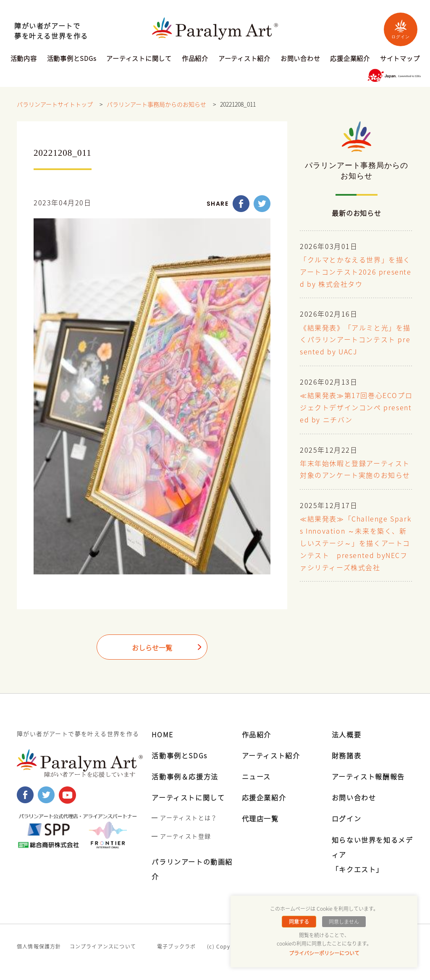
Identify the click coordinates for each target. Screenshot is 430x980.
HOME (162, 734)
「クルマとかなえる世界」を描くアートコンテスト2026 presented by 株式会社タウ (356, 273)
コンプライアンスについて (103, 946)
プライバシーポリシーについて (324, 953)
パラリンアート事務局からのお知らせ (156, 105)
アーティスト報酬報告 (368, 776)
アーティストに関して (139, 59)
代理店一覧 (260, 818)
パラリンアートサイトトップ (55, 105)
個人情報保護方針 (39, 946)
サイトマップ (400, 59)
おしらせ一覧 (152, 648)
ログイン (401, 29)
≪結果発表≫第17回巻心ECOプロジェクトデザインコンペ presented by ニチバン (356, 408)
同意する (299, 922)
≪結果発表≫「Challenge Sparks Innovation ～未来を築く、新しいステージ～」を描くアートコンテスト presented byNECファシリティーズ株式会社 (355, 544)
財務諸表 (346, 755)
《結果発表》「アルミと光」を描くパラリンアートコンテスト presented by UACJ (355, 341)
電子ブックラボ (176, 946)
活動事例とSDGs (72, 59)
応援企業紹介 (350, 59)
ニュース (256, 776)
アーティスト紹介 (244, 59)
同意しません (344, 922)
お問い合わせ (300, 59)
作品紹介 (195, 59)
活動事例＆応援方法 (185, 776)
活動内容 (24, 59)
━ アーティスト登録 (181, 836)
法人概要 (346, 734)
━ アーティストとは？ (184, 818)
